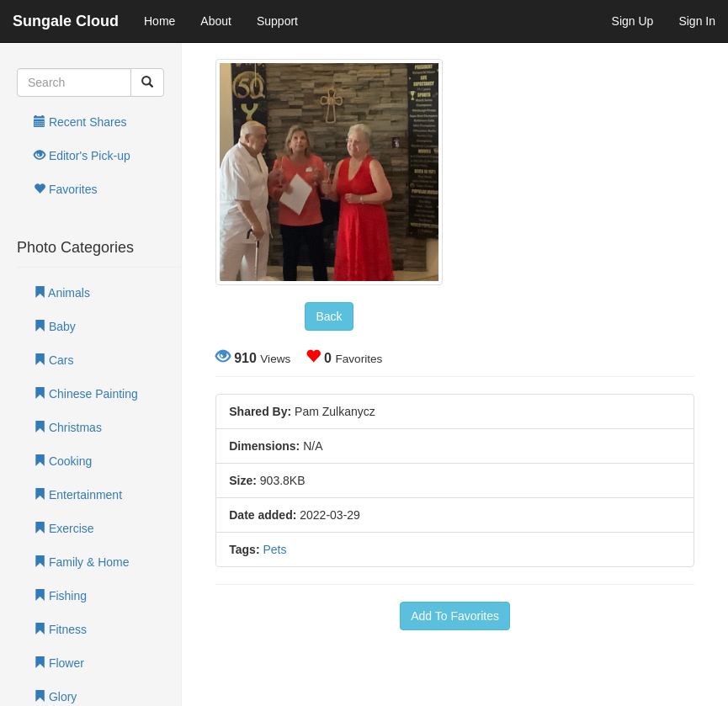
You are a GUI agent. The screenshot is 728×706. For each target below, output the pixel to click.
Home (159, 21)
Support (277, 21)
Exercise (64, 528)
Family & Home (82, 562)
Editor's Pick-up (82, 156)
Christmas (68, 427)
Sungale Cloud (66, 21)
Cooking (63, 461)
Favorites (65, 189)
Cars (53, 360)
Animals (62, 293)
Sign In (697, 21)
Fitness (60, 629)
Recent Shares (80, 122)
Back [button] (329, 316)
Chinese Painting (86, 394)
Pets (274, 549)
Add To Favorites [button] (455, 616)
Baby (55, 326)
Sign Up (633, 21)
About (216, 21)
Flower (59, 663)
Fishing (60, 596)
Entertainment (78, 495)
